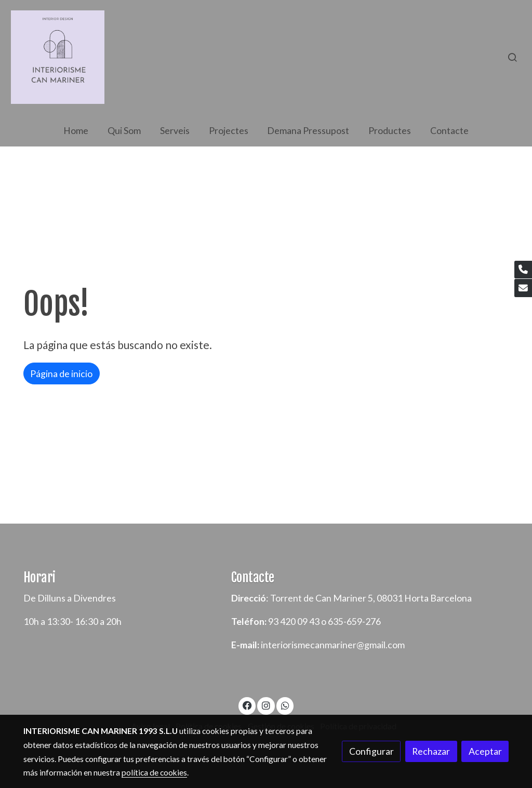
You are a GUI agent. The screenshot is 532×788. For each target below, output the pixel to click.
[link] (58, 57)
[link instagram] (266, 705)
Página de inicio (61, 373)
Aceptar (485, 751)
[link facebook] (248, 705)
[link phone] (523, 270)
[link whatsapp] (285, 705)
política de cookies (154, 772)
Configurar (371, 751)
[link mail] (523, 288)
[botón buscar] (512, 57)
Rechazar (431, 751)
